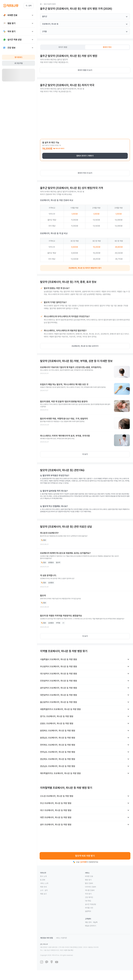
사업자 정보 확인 (68, 950)
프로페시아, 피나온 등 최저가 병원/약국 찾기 (85, 268)
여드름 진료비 (90, 890)
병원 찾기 (88, 880)
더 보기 (85, 454)
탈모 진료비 (89, 883)
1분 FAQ (88, 901)
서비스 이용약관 (61, 938)
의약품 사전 (89, 908)
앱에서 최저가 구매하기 (85, 156)
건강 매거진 (89, 897)
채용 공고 (43, 894)
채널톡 (95, 922)
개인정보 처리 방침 (46, 938)
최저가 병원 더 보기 (85, 70)
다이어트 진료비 (90, 887)
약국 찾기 (88, 894)
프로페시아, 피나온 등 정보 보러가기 (85, 346)
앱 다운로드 (19, 57)
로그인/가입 (19, 63)
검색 (29, 6)
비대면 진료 (89, 876)
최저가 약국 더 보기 (85, 173)
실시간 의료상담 (90, 904)
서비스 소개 (44, 883)
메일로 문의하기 (90, 926)
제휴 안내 (43, 887)
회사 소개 (43, 876)
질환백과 (88, 911)
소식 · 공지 (44, 890)
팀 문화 (43, 880)
